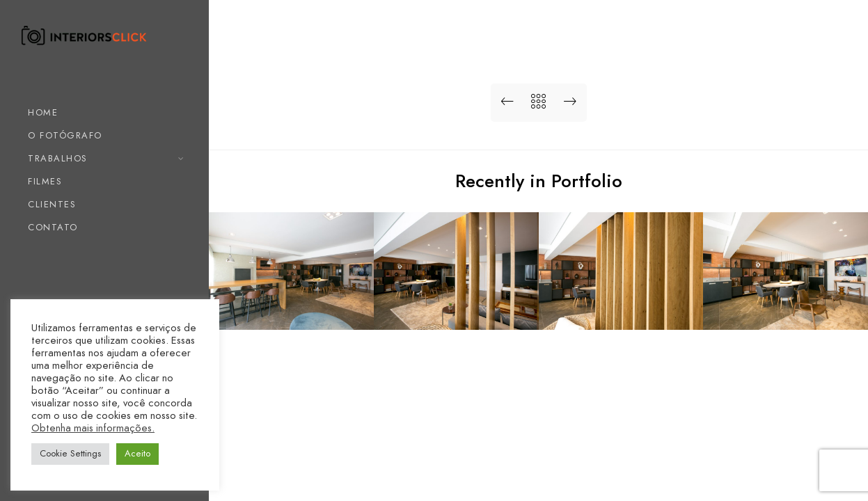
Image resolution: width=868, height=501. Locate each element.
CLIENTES (52, 205)
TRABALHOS (58, 159)
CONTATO (53, 228)
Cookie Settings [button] (70, 454)
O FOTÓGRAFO (65, 136)
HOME (43, 113)
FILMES (45, 182)
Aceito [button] (137, 454)
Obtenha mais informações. (93, 428)
